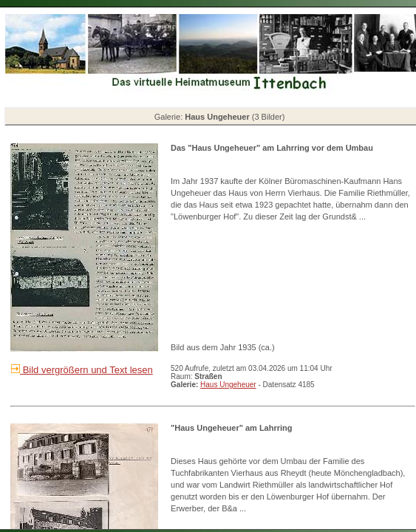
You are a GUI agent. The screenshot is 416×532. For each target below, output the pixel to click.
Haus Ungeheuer (228, 385)
